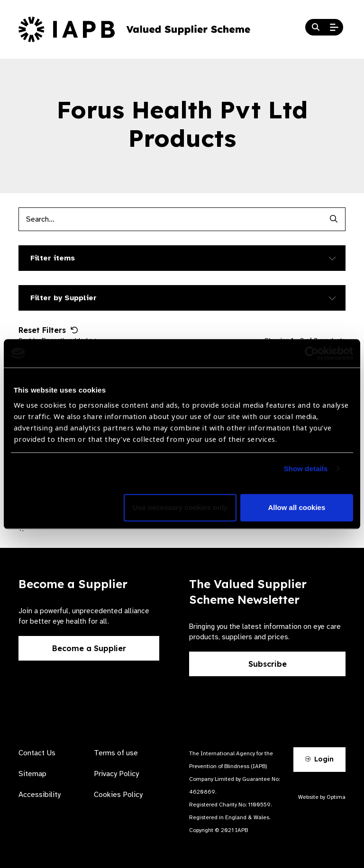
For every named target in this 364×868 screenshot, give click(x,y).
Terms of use (116, 753)
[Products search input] (170, 219)
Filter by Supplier (64, 298)
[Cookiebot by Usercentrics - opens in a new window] (312, 353)
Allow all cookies (296, 507)
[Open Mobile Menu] (334, 27)
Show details (306, 469)
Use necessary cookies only (180, 507)
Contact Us (37, 753)
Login (319, 759)
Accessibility (40, 795)
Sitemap (32, 774)
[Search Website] (316, 27)
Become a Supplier (89, 648)
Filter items (53, 258)
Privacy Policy (116, 774)
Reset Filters (48, 330)
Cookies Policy (118, 795)
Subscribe (268, 664)
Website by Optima (322, 797)
